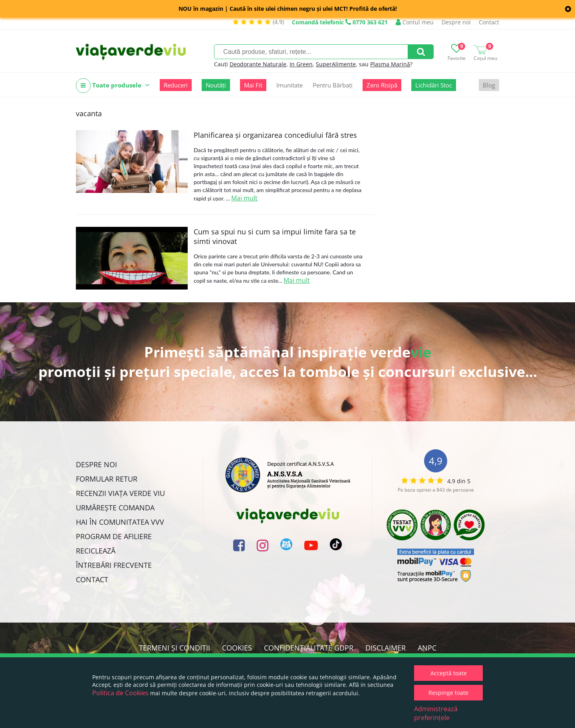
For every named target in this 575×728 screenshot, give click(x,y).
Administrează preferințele (436, 713)
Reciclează (96, 551)
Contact (489, 22)
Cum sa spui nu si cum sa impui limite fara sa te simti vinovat (275, 236)
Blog (489, 85)
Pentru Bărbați (333, 85)
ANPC (427, 648)
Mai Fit (253, 85)
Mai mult (244, 198)
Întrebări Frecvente (114, 565)
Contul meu (415, 22)
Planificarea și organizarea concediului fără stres (275, 135)
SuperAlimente (336, 64)
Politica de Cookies (120, 693)
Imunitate (289, 85)
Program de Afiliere (114, 536)
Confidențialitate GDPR (309, 648)
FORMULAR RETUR (107, 479)
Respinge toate (448, 693)
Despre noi (456, 22)
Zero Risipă (382, 85)
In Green (301, 64)
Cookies (237, 648)
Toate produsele (113, 86)
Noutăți (216, 85)
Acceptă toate (449, 673)
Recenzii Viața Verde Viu (120, 493)
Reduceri (176, 85)
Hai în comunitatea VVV (120, 522)
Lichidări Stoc (434, 85)
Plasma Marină (390, 64)
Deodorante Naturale (258, 64)
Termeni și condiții (174, 648)
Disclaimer (386, 648)
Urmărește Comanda (115, 508)
